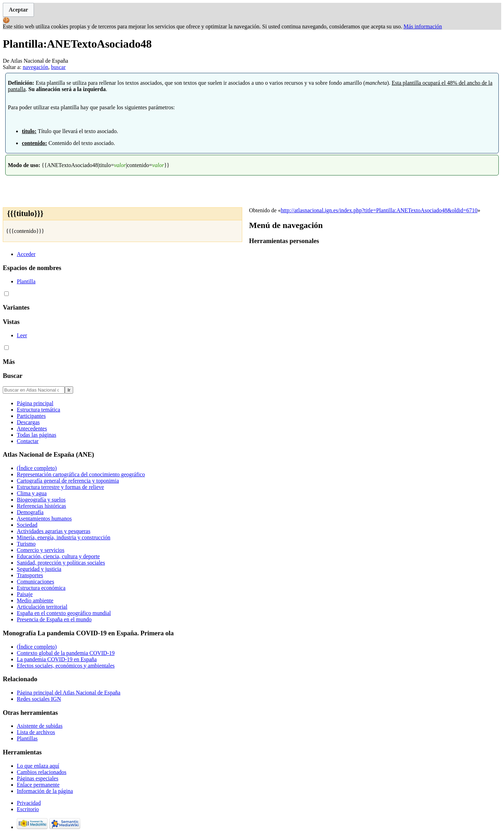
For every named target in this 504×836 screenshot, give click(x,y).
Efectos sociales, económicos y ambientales (66, 666)
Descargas (28, 422)
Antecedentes (32, 429)
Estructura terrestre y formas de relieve (60, 487)
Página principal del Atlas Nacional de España (69, 693)
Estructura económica (41, 588)
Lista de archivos (36, 732)
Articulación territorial (42, 607)
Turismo (26, 544)
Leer (22, 335)
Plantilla (26, 281)
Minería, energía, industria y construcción (64, 537)
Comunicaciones (36, 582)
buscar (58, 67)
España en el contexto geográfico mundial (64, 613)
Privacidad (29, 803)
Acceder (26, 254)
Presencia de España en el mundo (54, 619)
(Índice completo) (37, 468)
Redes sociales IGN (39, 699)
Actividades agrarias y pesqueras (54, 531)
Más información (423, 26)
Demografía (30, 512)
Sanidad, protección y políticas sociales (61, 563)
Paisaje (25, 594)
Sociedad (27, 525)
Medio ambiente (35, 600)
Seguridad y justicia (39, 569)
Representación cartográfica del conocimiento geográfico (81, 474)
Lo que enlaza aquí (38, 766)
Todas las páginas (37, 435)
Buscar (13, 376)
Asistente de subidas (40, 726)
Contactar (28, 441)
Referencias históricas (41, 506)
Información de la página (45, 791)
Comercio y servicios (41, 550)
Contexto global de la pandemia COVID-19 (66, 653)
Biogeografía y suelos (41, 500)
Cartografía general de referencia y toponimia (68, 481)
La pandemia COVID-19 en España (57, 659)
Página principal (35, 403)
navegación (36, 67)
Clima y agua (32, 493)
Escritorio (28, 809)
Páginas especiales (38, 778)
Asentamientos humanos (44, 519)
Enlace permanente (38, 785)
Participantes (31, 416)
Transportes (30, 575)
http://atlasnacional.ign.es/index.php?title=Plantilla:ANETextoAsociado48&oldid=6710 (379, 210)
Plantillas (27, 738)
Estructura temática (38, 410)
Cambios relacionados (42, 772)
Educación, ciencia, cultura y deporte (58, 556)
